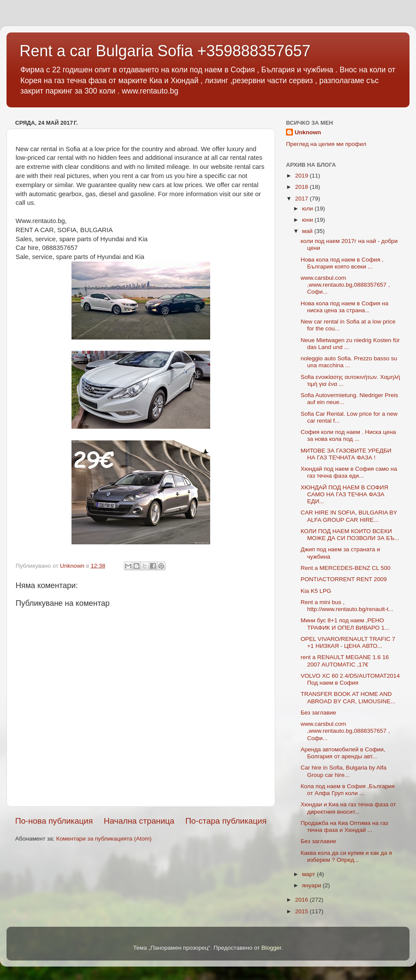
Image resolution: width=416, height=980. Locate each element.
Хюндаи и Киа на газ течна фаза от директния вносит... (348, 808)
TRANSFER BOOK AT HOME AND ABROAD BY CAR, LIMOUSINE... (348, 697)
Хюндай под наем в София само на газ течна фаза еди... (349, 472)
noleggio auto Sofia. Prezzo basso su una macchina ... (349, 362)
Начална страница (139, 821)
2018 (302, 187)
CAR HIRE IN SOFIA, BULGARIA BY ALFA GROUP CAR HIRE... (349, 516)
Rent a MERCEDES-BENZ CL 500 (346, 568)
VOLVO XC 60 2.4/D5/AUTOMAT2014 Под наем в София (350, 679)
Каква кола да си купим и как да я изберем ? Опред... (346, 856)
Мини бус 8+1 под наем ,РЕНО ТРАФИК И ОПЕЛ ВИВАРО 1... (345, 624)
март (309, 874)
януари (312, 885)
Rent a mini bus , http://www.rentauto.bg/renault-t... (347, 606)
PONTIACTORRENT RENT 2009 (344, 579)
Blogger (271, 948)
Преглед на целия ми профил (326, 144)
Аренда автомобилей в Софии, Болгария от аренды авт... (343, 753)
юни (308, 220)
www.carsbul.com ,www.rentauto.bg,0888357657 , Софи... (345, 285)
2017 (302, 199)
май (308, 231)
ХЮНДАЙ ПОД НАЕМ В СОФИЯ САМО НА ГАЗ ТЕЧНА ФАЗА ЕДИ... (344, 494)
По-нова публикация (54, 821)
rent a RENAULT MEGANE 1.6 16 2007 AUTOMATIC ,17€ (345, 661)
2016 (302, 900)
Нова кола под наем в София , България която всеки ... (342, 263)
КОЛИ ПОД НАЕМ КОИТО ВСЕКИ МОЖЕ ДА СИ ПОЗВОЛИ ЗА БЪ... (350, 535)
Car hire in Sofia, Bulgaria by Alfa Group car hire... (344, 771)
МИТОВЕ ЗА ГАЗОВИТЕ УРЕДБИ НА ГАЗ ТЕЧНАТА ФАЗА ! (346, 454)
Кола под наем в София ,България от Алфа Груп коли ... (348, 790)
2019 (302, 176)
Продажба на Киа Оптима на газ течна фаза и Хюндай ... (344, 826)
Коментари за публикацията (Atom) (104, 839)
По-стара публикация (226, 821)
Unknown (308, 132)
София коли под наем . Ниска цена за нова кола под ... (348, 435)
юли (308, 209)
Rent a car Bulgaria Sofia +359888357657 (165, 51)
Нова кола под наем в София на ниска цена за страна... (344, 307)
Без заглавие (318, 713)
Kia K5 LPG (316, 591)
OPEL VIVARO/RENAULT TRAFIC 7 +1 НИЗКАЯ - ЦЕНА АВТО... (348, 642)
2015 (302, 911)
